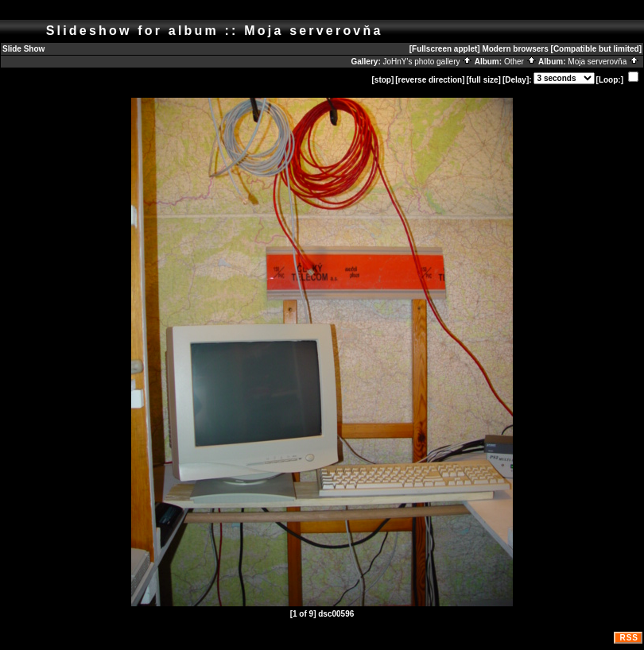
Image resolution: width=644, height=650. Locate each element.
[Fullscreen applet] (445, 49)
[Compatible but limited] (596, 49)
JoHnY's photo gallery (428, 62)
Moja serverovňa (603, 62)
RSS (629, 638)
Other (520, 62)
